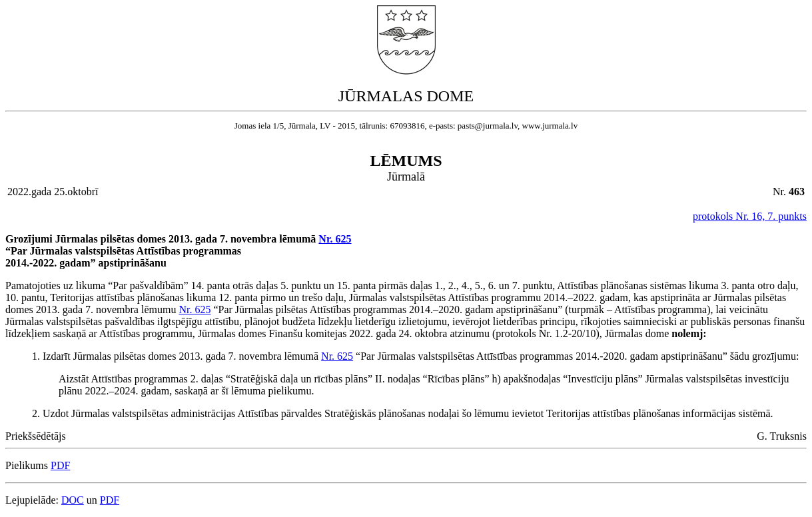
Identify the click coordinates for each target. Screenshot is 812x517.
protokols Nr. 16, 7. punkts (750, 216)
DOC (73, 500)
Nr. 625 (335, 239)
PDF (60, 465)
